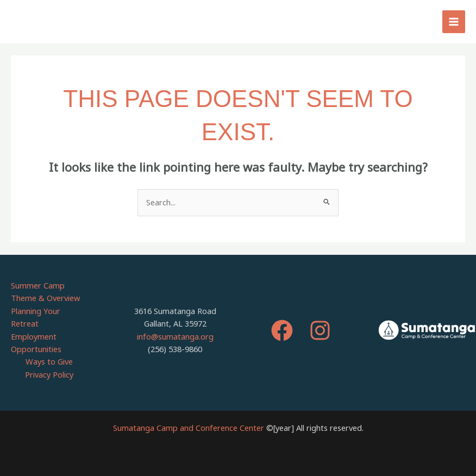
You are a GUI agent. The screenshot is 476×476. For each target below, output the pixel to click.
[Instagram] (320, 330)
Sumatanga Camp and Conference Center (189, 428)
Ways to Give (49, 361)
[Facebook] (282, 330)
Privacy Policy (49, 374)
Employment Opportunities (36, 343)
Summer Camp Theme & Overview (45, 292)
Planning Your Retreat (36, 317)
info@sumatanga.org (175, 336)
